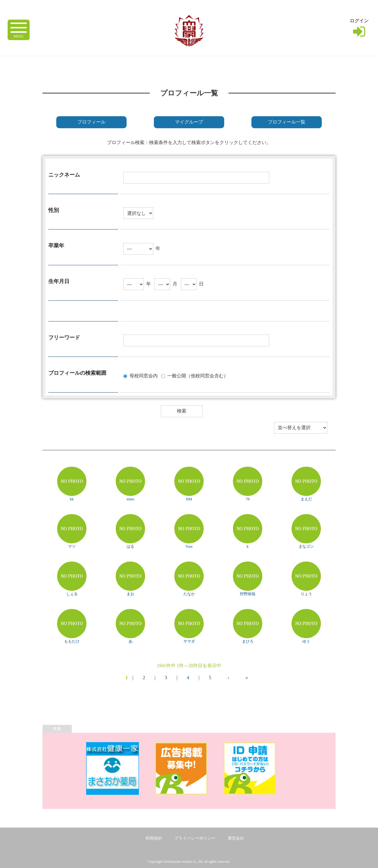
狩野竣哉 (248, 594)
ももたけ (72, 641)
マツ (72, 546)
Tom (189, 546)
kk (72, 499)
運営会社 (236, 838)
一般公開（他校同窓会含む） (198, 375)
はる (130, 546)
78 (248, 499)
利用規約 (154, 838)
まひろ (248, 641)
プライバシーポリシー (195, 838)
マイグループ (189, 122)
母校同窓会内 (144, 375)
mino (131, 499)
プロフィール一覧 (287, 122)
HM (189, 499)
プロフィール (91, 122)
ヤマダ (189, 641)
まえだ (306, 499)
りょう (306, 594)
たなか (189, 594)
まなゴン (306, 546)
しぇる (72, 594)
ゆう (306, 641)
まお (130, 594)
